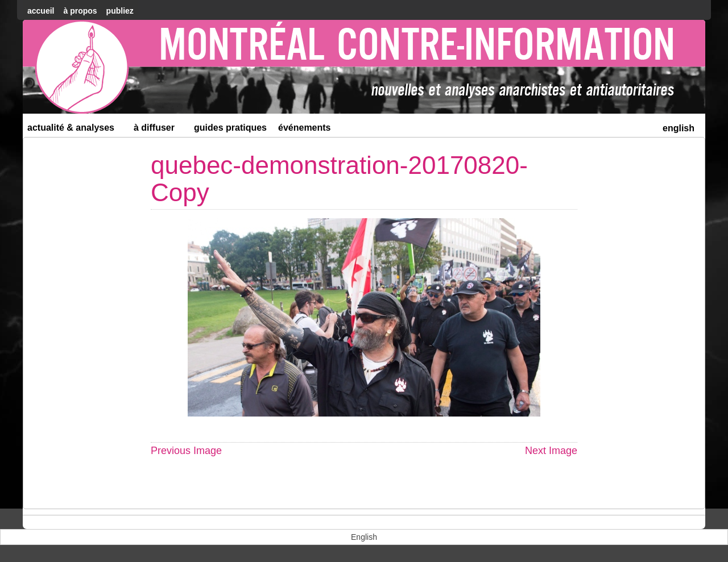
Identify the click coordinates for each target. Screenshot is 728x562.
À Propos (80, 11)
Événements (305, 128)
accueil (41, 11)
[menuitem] (679, 127)
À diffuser (159, 130)
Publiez (120, 11)
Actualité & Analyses (76, 130)
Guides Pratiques (230, 128)
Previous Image (186, 451)
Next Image (551, 451)
